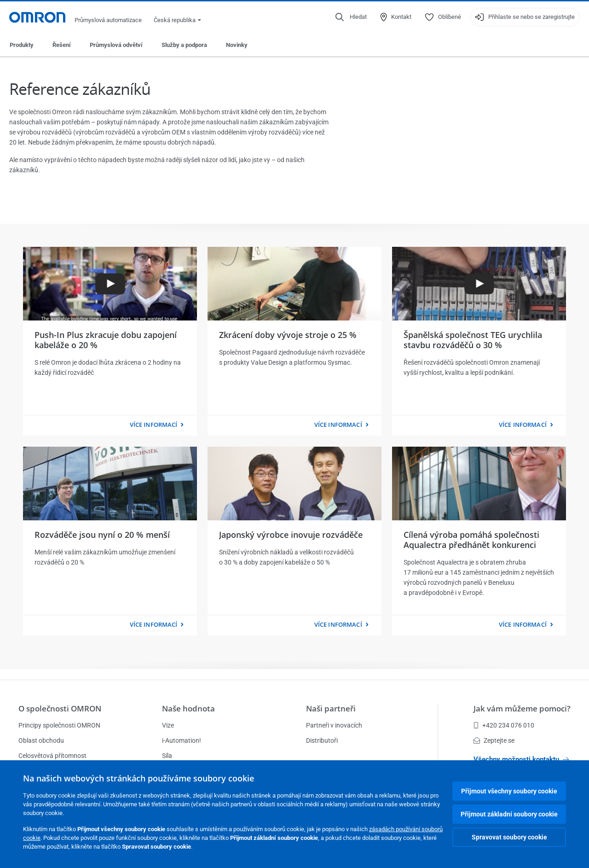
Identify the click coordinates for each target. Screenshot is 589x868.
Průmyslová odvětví (116, 45)
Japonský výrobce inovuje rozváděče (291, 535)
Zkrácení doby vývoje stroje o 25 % (288, 335)
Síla (167, 756)
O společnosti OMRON (60, 708)
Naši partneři (331, 708)
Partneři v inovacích (334, 725)
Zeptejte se (494, 740)
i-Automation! (182, 740)
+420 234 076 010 (504, 725)
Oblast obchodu (41, 740)
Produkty (22, 45)
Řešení (62, 45)
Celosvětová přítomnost (52, 756)
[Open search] (351, 17)
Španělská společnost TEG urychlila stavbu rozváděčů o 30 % (473, 340)
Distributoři (322, 740)
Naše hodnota (188, 708)
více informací (154, 425)
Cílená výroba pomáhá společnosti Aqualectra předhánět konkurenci (471, 540)
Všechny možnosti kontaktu (521, 759)
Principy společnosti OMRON (59, 725)
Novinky (237, 45)
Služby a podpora (184, 45)
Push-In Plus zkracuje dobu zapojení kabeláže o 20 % (106, 340)
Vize (168, 725)
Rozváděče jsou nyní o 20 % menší (102, 535)
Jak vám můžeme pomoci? (522, 708)
